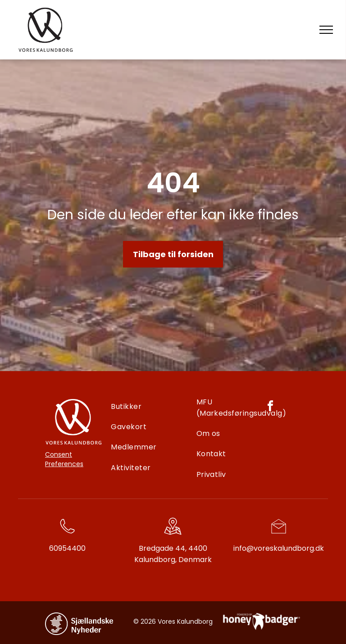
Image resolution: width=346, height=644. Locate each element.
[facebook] (270, 407)
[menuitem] (152, 406)
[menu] (326, 30)
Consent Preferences (64, 459)
